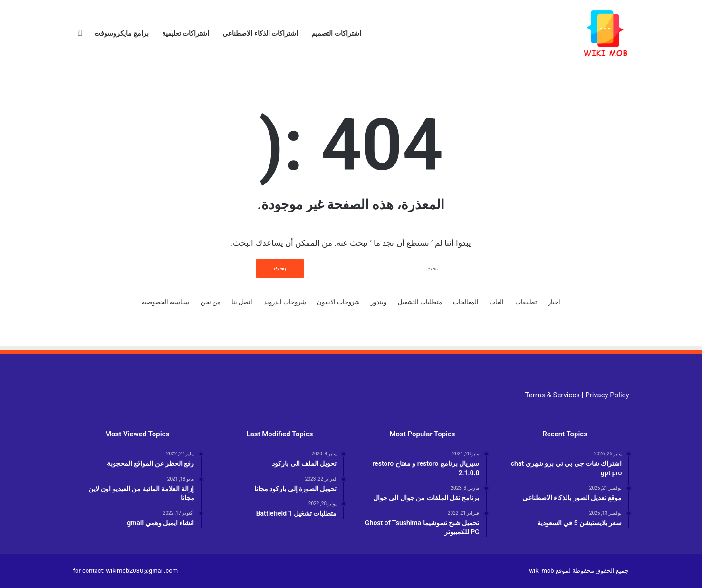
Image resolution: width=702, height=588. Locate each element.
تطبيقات (526, 302)
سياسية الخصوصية (165, 302)
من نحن (211, 302)
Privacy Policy (607, 395)
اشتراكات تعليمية (186, 33)
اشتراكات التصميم (336, 33)
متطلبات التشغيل (420, 302)
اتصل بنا (242, 302)
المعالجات (466, 302)
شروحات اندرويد (285, 302)
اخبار (554, 302)
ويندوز (379, 302)
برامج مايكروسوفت (121, 33)
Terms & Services (553, 395)
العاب (497, 302)
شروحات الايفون (338, 302)
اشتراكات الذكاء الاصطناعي (260, 33)
